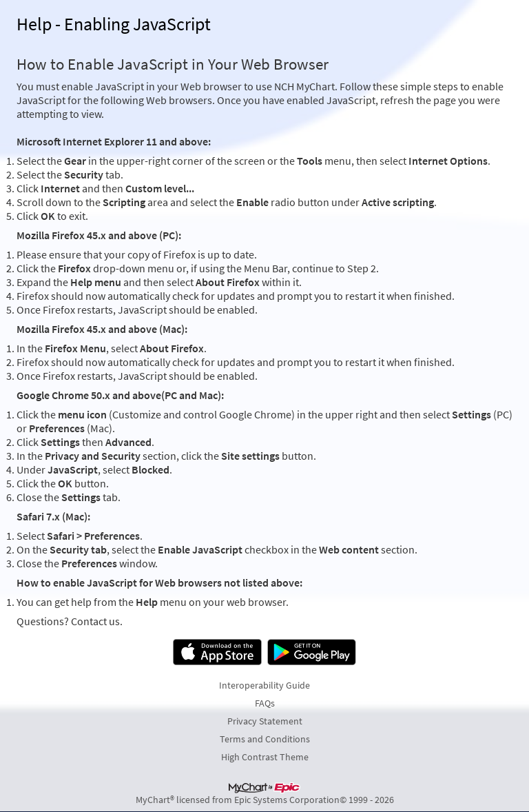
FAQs (265, 703)
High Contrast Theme (265, 757)
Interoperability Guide (264, 685)
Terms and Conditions (265, 739)
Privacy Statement (265, 721)
